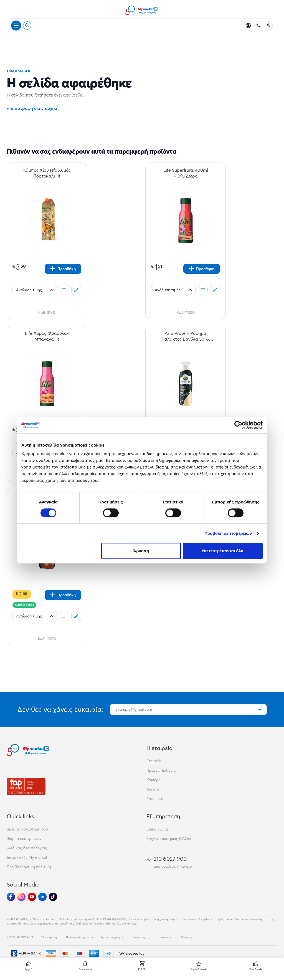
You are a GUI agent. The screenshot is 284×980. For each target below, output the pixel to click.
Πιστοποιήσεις (141, 937)
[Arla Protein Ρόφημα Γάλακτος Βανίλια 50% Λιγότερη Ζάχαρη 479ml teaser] (186, 336)
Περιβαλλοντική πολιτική (29, 867)
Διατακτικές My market (27, 857)
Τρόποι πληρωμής (112, 937)
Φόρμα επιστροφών (24, 839)
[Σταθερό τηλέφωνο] (258, 26)
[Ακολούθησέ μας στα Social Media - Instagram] (21, 897)
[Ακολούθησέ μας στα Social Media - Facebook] (11, 897)
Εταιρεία (154, 761)
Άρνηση (141, 551)
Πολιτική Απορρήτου (79, 937)
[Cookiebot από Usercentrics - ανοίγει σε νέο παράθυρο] (238, 425)
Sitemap (187, 937)
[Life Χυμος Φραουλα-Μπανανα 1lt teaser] (47, 336)
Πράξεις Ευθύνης (162, 770)
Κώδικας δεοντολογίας (27, 848)
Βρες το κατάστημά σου (27, 829)
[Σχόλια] (76, 290)
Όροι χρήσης (50, 937)
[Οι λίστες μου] (64, 290)
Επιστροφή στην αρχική (33, 108)
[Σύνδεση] (248, 26)
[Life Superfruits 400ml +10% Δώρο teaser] (186, 173)
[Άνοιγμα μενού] (16, 26)
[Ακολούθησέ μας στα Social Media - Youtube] (32, 897)
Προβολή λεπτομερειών (228, 533)
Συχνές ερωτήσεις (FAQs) (169, 839)
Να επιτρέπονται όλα (223, 551)
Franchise (155, 799)
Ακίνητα (153, 789)
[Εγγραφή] (260, 710)
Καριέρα (154, 780)
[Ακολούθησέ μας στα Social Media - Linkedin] (42, 897)
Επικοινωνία (157, 829)
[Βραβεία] (26, 786)
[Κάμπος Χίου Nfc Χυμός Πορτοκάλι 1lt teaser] (47, 173)
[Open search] (27, 26)
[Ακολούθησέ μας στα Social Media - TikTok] (53, 897)
